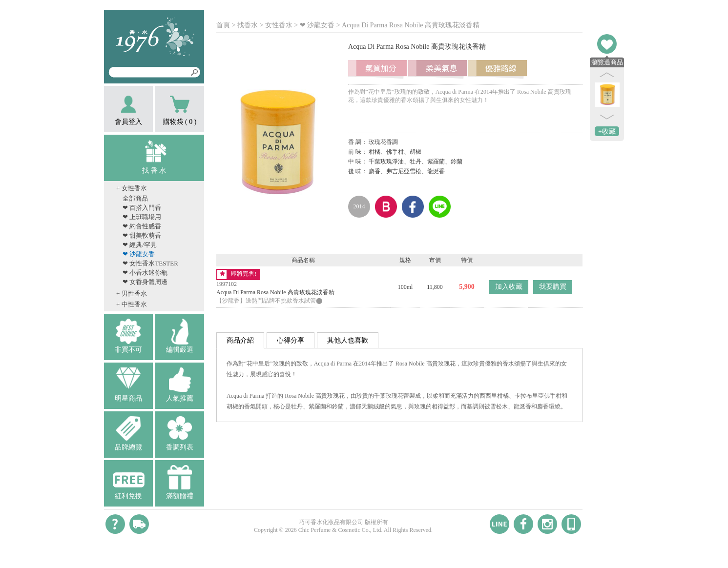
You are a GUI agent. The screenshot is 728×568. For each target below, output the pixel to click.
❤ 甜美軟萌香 (142, 235)
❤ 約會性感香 (142, 226)
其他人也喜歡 (348, 340)
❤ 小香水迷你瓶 (145, 273)
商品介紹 (240, 340)
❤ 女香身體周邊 (145, 282)
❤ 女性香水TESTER (150, 263)
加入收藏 (509, 287)
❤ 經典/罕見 (140, 245)
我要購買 (553, 287)
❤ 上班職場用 (142, 217)
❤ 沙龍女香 (139, 254)
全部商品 (135, 198)
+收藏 (607, 132)
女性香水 (279, 25)
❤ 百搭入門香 (142, 208)
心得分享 (291, 340)
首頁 (223, 25)
